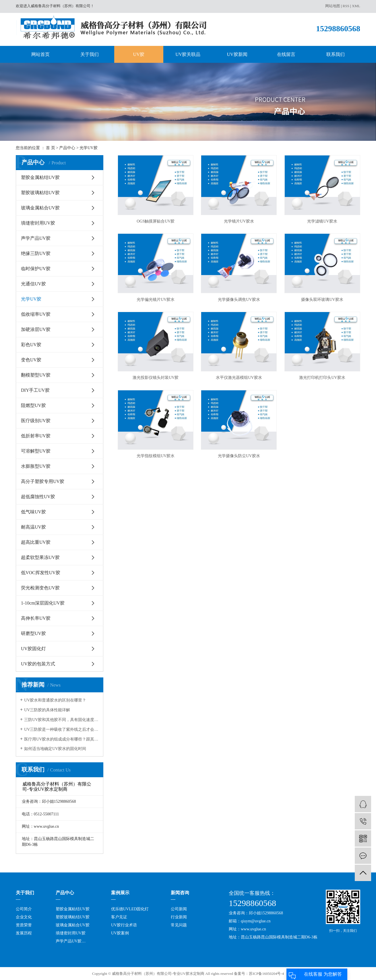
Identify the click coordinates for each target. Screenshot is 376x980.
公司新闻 (179, 909)
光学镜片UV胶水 (239, 221)
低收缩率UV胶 (36, 314)
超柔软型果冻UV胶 (40, 557)
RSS (346, 6)
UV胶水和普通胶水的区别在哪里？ (55, 700)
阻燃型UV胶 (33, 405)
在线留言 (286, 54)
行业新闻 (179, 917)
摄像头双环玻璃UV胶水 (322, 300)
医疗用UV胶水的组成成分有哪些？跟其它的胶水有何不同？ (62, 739)
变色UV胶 (31, 360)
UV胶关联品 (188, 54)
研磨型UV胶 (33, 633)
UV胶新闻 (237, 54)
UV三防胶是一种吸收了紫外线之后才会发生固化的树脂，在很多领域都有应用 (62, 729)
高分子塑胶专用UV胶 (43, 481)
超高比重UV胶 (36, 542)
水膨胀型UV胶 (36, 466)
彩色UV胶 (31, 345)
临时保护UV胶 (36, 269)
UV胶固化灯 (33, 649)
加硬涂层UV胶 (36, 329)
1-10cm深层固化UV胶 (43, 603)
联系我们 (336, 54)
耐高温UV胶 (33, 527)
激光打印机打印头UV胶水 (322, 378)
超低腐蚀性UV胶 (38, 497)
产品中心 (67, 148)
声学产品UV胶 (36, 238)
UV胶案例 (120, 933)
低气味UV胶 (33, 512)
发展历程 (24, 933)
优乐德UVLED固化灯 (130, 909)
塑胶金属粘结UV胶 (40, 177)
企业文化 (24, 917)
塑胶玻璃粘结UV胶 (40, 193)
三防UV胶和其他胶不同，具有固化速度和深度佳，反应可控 (62, 720)
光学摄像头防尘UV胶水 (239, 456)
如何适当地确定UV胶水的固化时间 (55, 749)
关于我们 (90, 54)
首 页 (51, 148)
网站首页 (40, 54)
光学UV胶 (88, 148)
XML (356, 6)
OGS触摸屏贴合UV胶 (156, 221)
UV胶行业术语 (124, 925)
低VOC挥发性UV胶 (41, 573)
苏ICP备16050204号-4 (266, 974)
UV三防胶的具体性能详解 (47, 710)
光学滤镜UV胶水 (322, 221)
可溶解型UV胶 (36, 451)
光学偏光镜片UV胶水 (156, 300)
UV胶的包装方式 (38, 664)
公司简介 (24, 909)
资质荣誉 (24, 925)
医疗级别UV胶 (36, 421)
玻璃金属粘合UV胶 (40, 208)
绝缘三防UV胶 (36, 253)
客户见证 (119, 917)
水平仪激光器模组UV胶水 (239, 378)
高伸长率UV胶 (36, 618)
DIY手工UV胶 (35, 390)
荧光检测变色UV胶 (40, 588)
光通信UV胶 (33, 284)
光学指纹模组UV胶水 (156, 456)
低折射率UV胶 (36, 436)
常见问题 (179, 925)
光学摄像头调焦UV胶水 (239, 300)
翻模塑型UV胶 (36, 375)
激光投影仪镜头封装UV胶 (156, 378)
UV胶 (139, 54)
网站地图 (333, 6)
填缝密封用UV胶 (38, 223)
